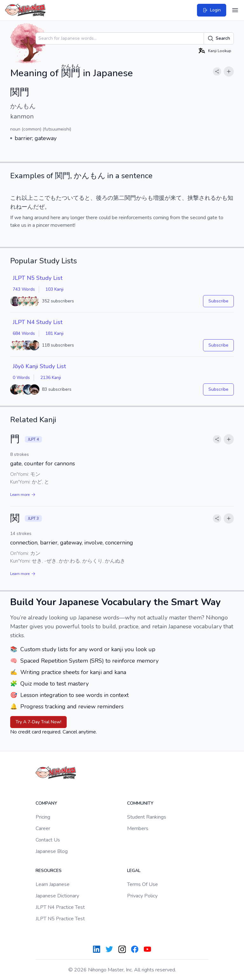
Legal (134, 871)
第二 (119, 198)
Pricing (43, 817)
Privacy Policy (142, 896)
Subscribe (218, 301)
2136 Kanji (51, 378)
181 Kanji (54, 333)
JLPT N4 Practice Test (60, 907)
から (142, 198)
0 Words (21, 378)
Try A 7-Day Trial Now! (38, 722)
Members (138, 828)
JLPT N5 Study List (38, 278)
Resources (49, 871)
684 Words (24, 333)
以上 (27, 198)
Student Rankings (147, 817)
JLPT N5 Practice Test (60, 919)
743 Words (24, 289)
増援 (159, 198)
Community (140, 803)
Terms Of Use (142, 884)
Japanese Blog (52, 851)
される (207, 198)
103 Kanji (54, 289)
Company (46, 803)
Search (219, 38)
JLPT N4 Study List (38, 322)
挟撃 (193, 198)
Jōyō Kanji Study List (39, 366)
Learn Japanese (53, 884)
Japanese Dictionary (57, 896)
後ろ (102, 198)
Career (43, 828)
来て (176, 198)
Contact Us (48, 840)
